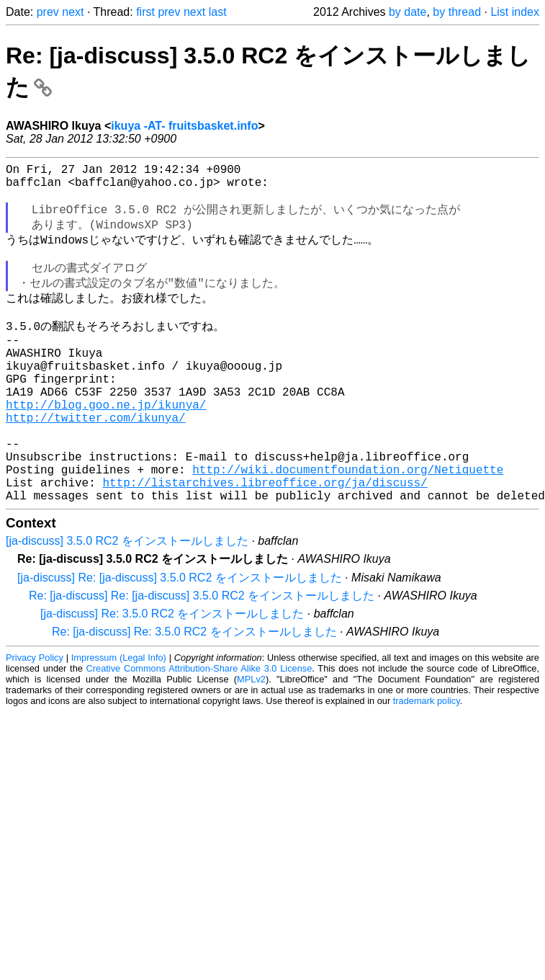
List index (515, 12)
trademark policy (427, 763)
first (145, 12)
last (218, 12)
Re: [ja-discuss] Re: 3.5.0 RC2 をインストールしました (194, 694)
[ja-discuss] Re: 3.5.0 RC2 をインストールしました (172, 676)
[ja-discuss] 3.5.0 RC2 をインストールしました (127, 603)
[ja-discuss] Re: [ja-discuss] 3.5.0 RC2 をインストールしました (180, 640)
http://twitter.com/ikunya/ (96, 462)
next (73, 12)
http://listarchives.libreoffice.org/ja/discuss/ (265, 541)
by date (407, 12)
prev (48, 12)
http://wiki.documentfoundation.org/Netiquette (348, 525)
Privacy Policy (35, 720)
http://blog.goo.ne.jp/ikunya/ (106, 446)
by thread (457, 12)
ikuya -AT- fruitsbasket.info (184, 126)
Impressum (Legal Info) (119, 720)
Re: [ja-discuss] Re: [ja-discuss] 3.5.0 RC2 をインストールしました (202, 658)
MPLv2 (251, 741)
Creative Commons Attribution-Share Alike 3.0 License (199, 730)
